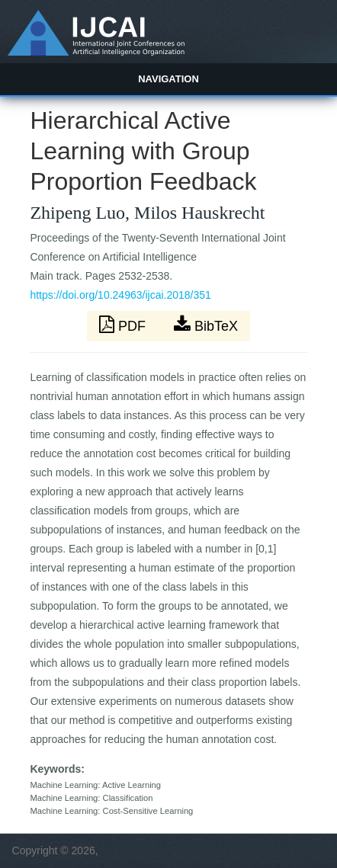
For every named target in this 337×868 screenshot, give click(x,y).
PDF (124, 325)
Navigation (168, 79)
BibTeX (206, 325)
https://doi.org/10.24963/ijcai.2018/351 (120, 295)
